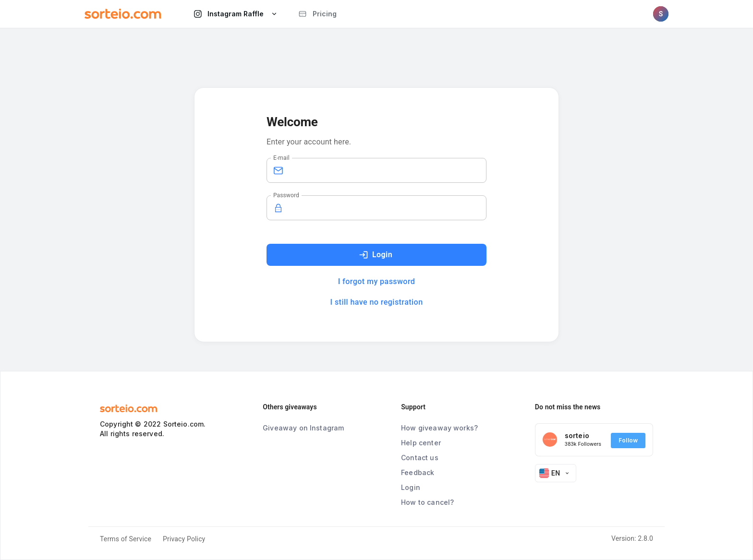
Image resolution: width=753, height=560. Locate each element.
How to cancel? (427, 502)
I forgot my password (377, 281)
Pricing (317, 14)
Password (286, 195)
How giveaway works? (439, 428)
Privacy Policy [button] (184, 539)
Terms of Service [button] (126, 539)
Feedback (418, 472)
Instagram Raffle (237, 14)
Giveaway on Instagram (303, 428)
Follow (628, 441)
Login (376, 255)
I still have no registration (377, 302)
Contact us (420, 458)
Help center (421, 443)
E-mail (281, 158)
